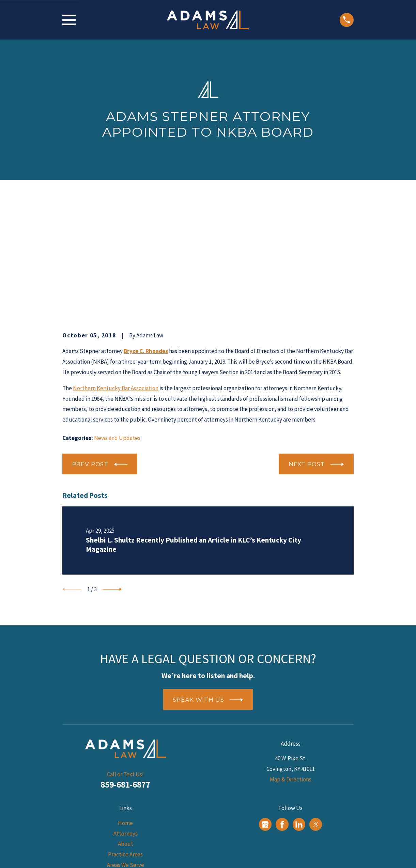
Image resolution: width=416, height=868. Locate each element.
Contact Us (126, 791)
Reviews (126, 780)
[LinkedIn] (299, 719)
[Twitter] (316, 719)
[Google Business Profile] (265, 719)
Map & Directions (291, 674)
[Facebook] (282, 719)
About (126, 738)
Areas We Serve (126, 759)
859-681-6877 (125, 679)
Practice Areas (125, 749)
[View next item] (112, 484)
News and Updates (117, 332)
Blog (126, 770)
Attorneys (126, 728)
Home (125, 718)
